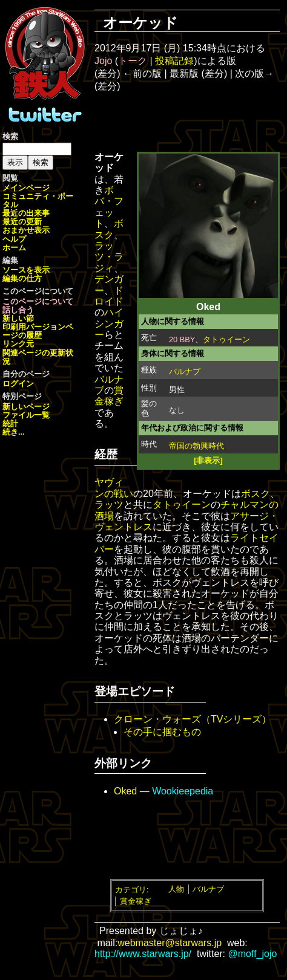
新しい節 (18, 318)
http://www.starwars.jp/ (143, 954)
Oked (125, 791)
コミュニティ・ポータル (38, 200)
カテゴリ (131, 889)
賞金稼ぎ (109, 396)
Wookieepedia (183, 791)
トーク (133, 61)
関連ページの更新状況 (38, 357)
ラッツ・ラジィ (109, 257)
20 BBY (182, 339)
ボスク (109, 229)
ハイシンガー (109, 323)
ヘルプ (14, 239)
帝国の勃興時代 (196, 446)
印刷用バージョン (34, 327)
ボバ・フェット (109, 207)
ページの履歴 (38, 331)
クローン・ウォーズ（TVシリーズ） (193, 719)
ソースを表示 (26, 270)
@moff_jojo (253, 954)
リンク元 (18, 344)
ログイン (18, 384)
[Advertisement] (196, 121)
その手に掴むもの (162, 732)
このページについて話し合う (38, 306)
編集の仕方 (22, 278)
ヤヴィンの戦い (114, 488)
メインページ (26, 188)
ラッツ (109, 505)
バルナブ (185, 372)
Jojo (103, 61)
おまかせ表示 (26, 230)
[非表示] (208, 460)
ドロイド (109, 296)
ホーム (14, 248)
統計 (10, 423)
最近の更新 (22, 222)
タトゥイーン (226, 339)
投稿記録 (174, 61)
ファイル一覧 (26, 415)
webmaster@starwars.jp (170, 943)
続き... (14, 432)
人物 (176, 889)
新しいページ (26, 407)
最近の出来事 (26, 213)
